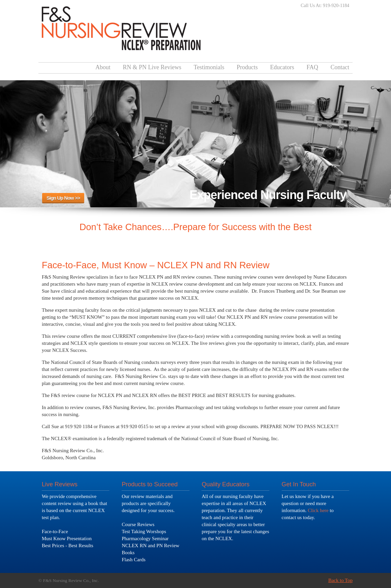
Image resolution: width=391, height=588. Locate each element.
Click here (318, 510)
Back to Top (340, 580)
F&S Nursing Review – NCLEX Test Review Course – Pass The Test (121, 26)
